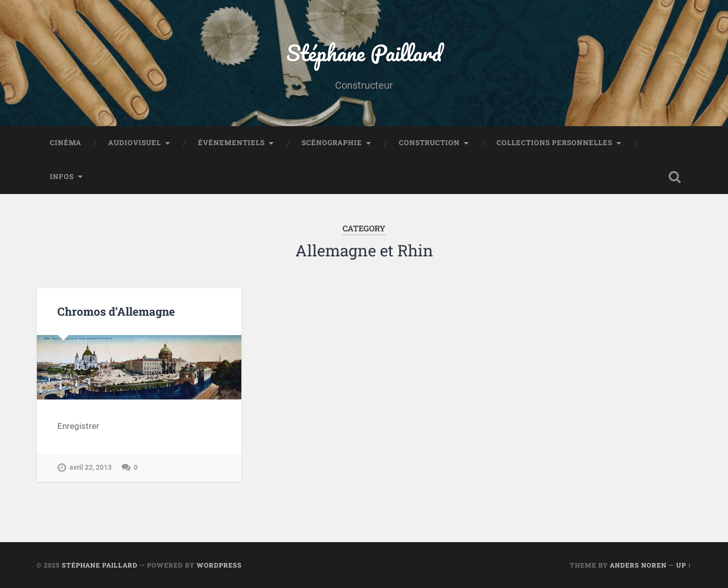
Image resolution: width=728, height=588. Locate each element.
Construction (429, 143)
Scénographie (332, 143)
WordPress (219, 565)
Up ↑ (684, 565)
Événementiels (231, 143)
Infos (62, 177)
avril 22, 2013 (91, 468)
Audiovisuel (135, 143)
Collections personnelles (554, 143)
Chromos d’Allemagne (116, 311)
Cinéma (66, 143)
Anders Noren (638, 565)
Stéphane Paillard (364, 53)
